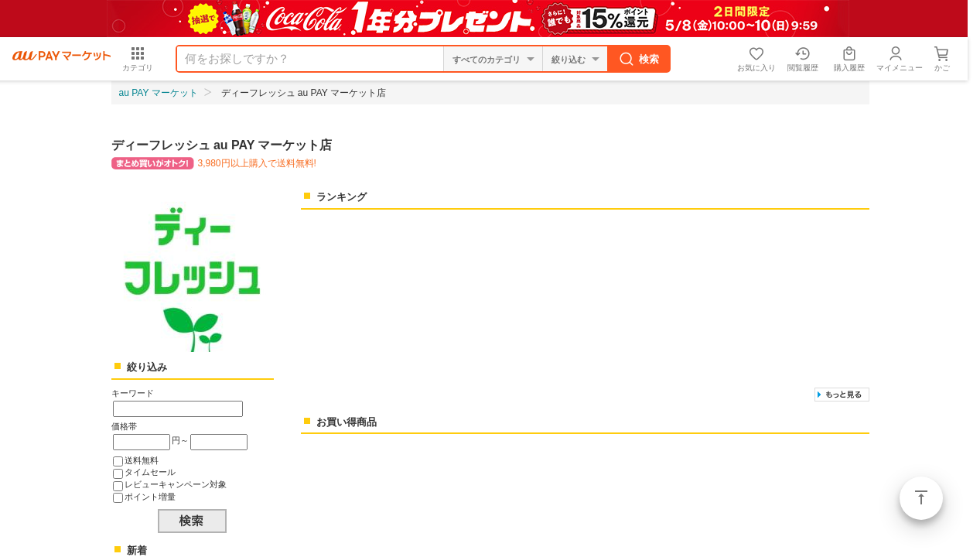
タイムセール (150, 472)
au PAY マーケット (159, 93)
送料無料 (142, 460)
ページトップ (921, 498)
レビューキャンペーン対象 (176, 484)
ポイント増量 (150, 497)
